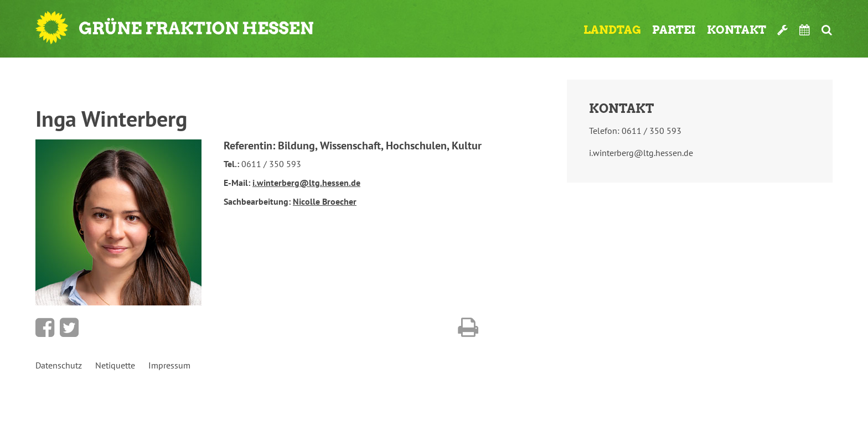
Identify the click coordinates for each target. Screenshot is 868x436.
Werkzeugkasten (783, 30)
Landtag (612, 30)
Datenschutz (59, 365)
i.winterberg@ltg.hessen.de (306, 183)
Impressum (169, 365)
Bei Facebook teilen (45, 328)
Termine (805, 30)
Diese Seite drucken (468, 328)
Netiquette (115, 365)
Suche (827, 30)
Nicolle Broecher (325, 201)
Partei (674, 30)
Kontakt (737, 30)
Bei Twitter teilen (69, 328)
